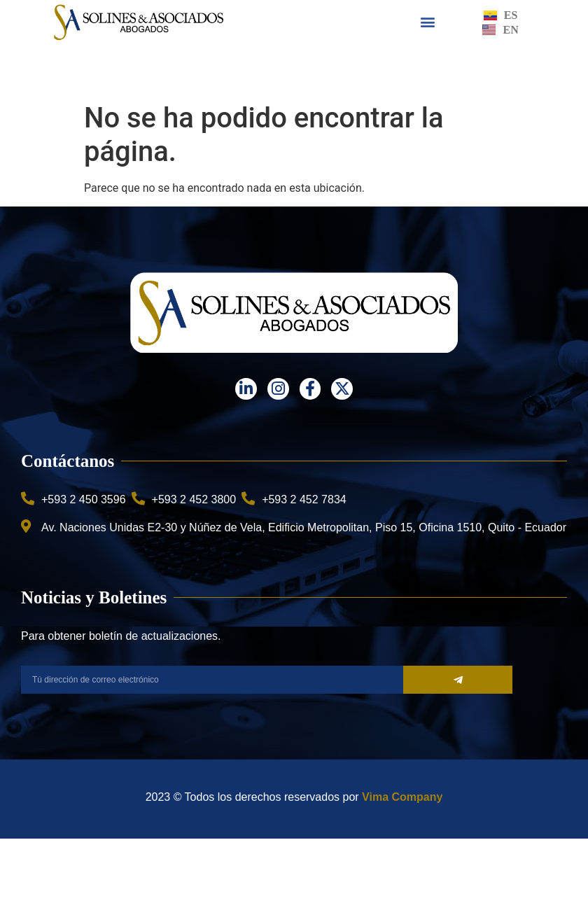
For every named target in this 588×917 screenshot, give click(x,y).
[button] (428, 22)
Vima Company (402, 797)
